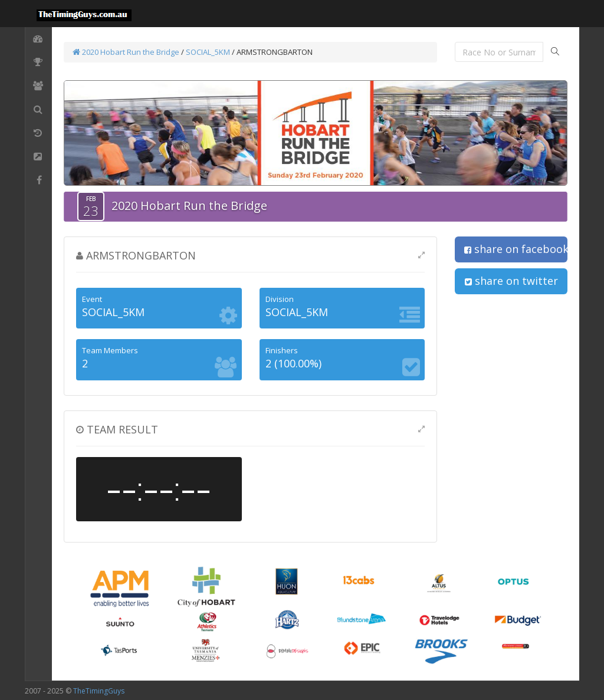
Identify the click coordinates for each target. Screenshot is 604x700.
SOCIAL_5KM (208, 52)
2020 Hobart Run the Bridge (126, 52)
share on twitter (511, 281)
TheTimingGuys (99, 691)
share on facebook (516, 249)
